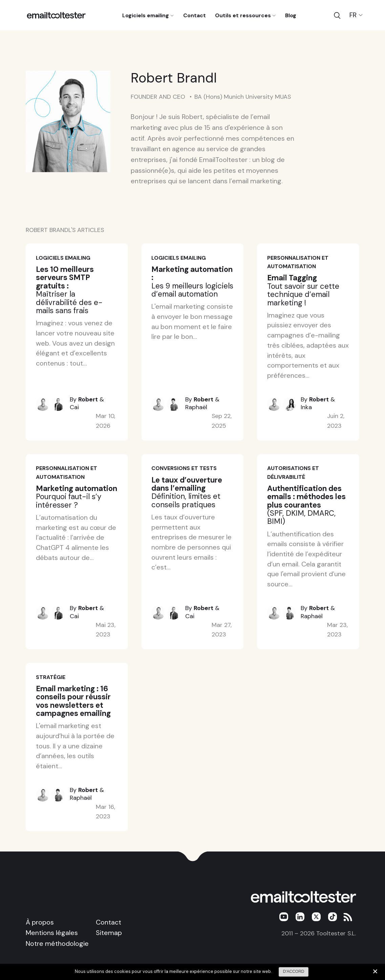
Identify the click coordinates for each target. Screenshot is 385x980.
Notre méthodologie (57, 943)
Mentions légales (52, 933)
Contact (195, 15)
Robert (88, 399)
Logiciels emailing (148, 15)
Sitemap (109, 933)
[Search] (337, 15)
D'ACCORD (294, 972)
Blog (291, 15)
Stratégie (51, 677)
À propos (40, 922)
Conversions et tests (184, 468)
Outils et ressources (245, 15)
